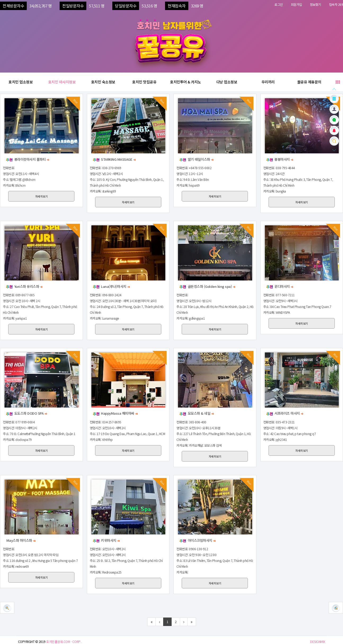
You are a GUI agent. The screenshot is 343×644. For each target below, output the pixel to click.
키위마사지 (106, 540)
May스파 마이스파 (20, 540)
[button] (336, 608)
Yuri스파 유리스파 (24, 286)
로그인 (279, 4)
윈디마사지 (279, 286)
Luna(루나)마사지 (111, 286)
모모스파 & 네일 (196, 413)
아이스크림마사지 (197, 540)
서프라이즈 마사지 (284, 413)
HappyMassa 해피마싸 (115, 413)
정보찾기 (315, 4)
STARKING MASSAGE (114, 159)
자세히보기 (42, 196)
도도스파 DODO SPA (26, 413)
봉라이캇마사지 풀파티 (27, 159)
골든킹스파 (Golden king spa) (207, 286)
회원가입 (296, 4)
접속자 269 (336, 4)
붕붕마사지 (279, 159)
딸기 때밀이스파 (196, 159)
